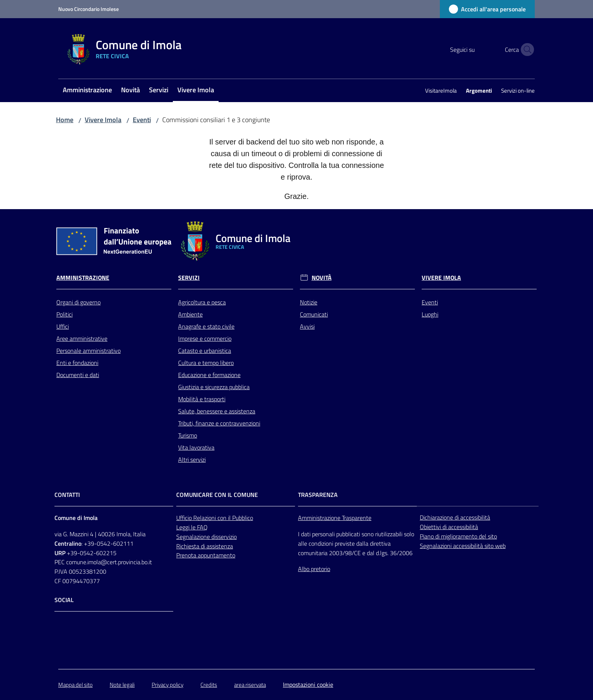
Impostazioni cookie (308, 684)
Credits (209, 685)
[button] (526, 50)
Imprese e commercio (205, 338)
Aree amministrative (82, 338)
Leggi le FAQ (192, 527)
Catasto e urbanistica (205, 351)
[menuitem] (87, 91)
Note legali (122, 685)
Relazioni (205, 518)
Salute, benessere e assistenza (217, 411)
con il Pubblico (235, 518)
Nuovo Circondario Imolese (88, 9)
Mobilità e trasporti (202, 399)
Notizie (309, 302)
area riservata (250, 685)
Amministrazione (83, 278)
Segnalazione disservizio (206, 537)
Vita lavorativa (196, 447)
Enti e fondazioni (77, 363)
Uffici (63, 326)
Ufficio (185, 518)
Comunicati (314, 314)
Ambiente (190, 314)
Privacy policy (168, 685)
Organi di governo (78, 302)
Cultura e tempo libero (206, 363)
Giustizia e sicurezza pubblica (214, 387)
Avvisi (307, 326)
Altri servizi (192, 459)
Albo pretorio (314, 569)
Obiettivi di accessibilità (449, 527)
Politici (64, 314)
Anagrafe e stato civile (206, 326)
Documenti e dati (78, 375)
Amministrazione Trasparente (335, 518)
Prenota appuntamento (206, 555)
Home (65, 120)
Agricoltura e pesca (202, 302)
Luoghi (430, 314)
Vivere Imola (103, 120)
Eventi (142, 120)
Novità (322, 278)
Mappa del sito (75, 685)
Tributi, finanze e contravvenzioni (219, 423)
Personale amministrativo (88, 351)
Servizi (189, 278)
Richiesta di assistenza (205, 546)
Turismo (188, 435)
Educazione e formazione (209, 375)
